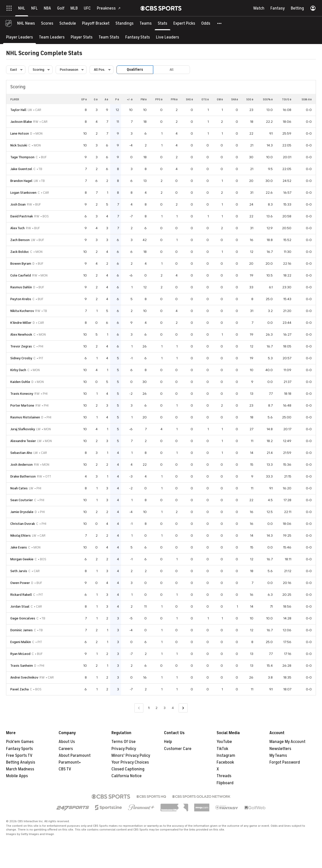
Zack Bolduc (20, 252)
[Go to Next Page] (183, 708)
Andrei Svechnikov (24, 677)
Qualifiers (135, 70)
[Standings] (125, 23)
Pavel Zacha (19, 689)
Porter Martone (22, 405)
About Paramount (75, 756)
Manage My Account (287, 742)
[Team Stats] (109, 37)
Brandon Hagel (21, 181)
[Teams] (146, 23)
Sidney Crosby (21, 358)
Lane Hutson (20, 133)
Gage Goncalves (23, 618)
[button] (220, 23)
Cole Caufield (21, 275)
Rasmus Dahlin (21, 287)
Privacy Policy (124, 749)
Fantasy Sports (19, 749)
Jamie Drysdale (22, 512)
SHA (235, 99)
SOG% (268, 99)
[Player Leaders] (19, 37)
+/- (130, 99)
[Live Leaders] (168, 37)
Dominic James (22, 630)
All (172, 70)
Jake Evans (19, 547)
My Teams (278, 756)
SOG (250, 99)
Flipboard (225, 783)
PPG (159, 99)
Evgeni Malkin (21, 642)
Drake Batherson (23, 476)
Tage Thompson (22, 157)
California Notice (127, 776)
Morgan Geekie (22, 559)
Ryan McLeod (20, 654)
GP (84, 99)
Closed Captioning (128, 769)
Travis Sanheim (22, 666)
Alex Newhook (21, 334)
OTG (205, 99)
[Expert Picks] (184, 23)
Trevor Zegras (21, 346)
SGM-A (307, 99)
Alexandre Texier (23, 441)
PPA (174, 99)
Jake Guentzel (21, 169)
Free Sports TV (19, 756)
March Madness (20, 769)
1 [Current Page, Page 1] (149, 708)
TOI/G (287, 99)
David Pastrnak (22, 216)
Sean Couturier (22, 500)
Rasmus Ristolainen (25, 417)
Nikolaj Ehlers (21, 536)
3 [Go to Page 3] (165, 708)
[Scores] (47, 23)
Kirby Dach (18, 370)
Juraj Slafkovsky (23, 429)
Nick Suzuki (19, 145)
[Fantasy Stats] (138, 37)
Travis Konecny (22, 394)
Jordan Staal (20, 606)
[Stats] (163, 23)
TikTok (222, 749)
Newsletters (280, 749)
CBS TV (65, 769)
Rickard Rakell (21, 595)
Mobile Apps (17, 776)
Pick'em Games (20, 742)
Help (168, 742)
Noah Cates (19, 488)
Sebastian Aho (21, 453)
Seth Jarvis (19, 571)
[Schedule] (68, 23)
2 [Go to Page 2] (156, 708)
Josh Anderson (22, 465)
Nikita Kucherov (22, 311)
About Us (67, 742)
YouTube (224, 742)
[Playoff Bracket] (96, 23)
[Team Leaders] (52, 37)
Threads (224, 776)
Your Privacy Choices (130, 762)
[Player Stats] (82, 37)
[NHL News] (26, 23)
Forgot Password (285, 762)
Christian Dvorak (23, 524)
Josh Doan (18, 204)
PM (144, 99)
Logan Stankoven (23, 193)
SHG (189, 99)
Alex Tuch (17, 228)
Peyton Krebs (21, 299)
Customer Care (178, 749)
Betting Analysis (21, 762)
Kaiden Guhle (20, 382)
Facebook (225, 762)
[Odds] (206, 23)
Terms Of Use (124, 742)
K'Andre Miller (21, 323)
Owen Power (20, 583)
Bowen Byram (21, 264)
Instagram (226, 756)
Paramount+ (70, 762)
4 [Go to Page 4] (173, 708)
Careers (66, 749)
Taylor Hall (18, 110)
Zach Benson (20, 240)
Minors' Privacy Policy (131, 756)
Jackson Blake (21, 122)
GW (220, 99)
